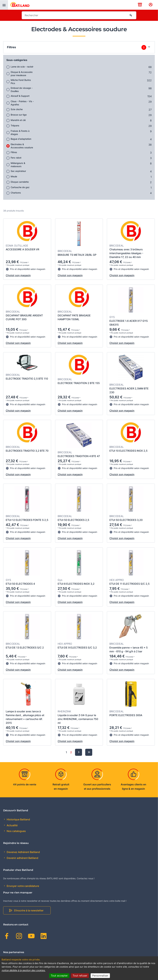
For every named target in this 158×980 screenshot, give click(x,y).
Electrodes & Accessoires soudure (22, 146)
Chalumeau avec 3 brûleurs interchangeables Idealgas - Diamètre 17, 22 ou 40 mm (126, 253)
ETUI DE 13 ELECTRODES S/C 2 (25, 648)
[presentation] (4, 5)
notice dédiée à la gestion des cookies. (23, 970)
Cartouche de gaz (20, 187)
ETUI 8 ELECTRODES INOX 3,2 (76, 584)
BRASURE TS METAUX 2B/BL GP (77, 255)
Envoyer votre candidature (23, 886)
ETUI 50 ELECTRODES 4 (20, 584)
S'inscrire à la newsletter (29, 910)
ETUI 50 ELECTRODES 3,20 (126, 520)
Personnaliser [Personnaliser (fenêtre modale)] (100, 976)
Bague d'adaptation (21, 139)
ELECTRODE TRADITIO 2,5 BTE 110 (27, 379)
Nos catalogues (16, 831)
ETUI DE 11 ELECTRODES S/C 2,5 (129, 584)
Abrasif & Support (20, 96)
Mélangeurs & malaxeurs (18, 165)
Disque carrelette (20, 182)
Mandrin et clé (18, 120)
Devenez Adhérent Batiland (23, 852)
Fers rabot (16, 158)
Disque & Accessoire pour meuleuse (22, 74)
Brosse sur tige (19, 115)
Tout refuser (80, 976)
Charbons (16, 193)
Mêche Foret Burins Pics (21, 82)
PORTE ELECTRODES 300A (126, 715)
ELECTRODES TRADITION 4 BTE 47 (79, 456)
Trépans (15, 125)
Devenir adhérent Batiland (22, 858)
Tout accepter (59, 976)
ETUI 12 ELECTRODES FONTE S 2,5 (27, 520)
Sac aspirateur (18, 171)
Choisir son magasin (18, 275)
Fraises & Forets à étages (20, 132)
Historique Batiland (18, 819)
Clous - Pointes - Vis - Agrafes (22, 103)
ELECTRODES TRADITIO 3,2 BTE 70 (27, 451)
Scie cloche (17, 109)
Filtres (14, 152)
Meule (14, 176)
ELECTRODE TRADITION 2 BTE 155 (79, 383)
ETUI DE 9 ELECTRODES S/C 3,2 (77, 648)
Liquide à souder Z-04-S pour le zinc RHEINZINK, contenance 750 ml (78, 719)
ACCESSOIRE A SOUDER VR (22, 249)
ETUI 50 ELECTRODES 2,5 (73, 520)
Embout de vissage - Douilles (22, 90)
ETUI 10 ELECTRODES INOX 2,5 (128, 451)
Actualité (12, 825)
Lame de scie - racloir (22, 67)
